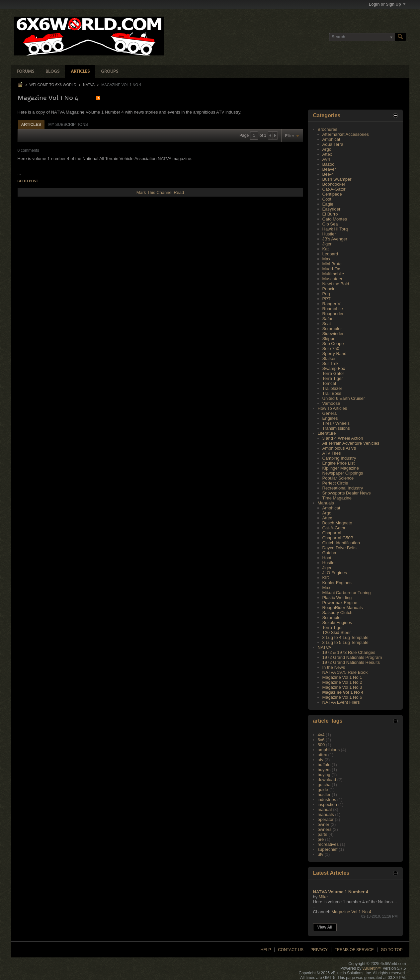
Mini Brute (332, 264)
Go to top (392, 950)
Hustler (329, 234)
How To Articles (333, 408)
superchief (328, 849)
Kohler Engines (337, 583)
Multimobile (333, 274)
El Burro (330, 214)
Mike (323, 897)
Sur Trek (331, 363)
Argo (327, 149)
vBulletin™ (372, 968)
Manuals (326, 503)
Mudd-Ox (331, 269)
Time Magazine (337, 498)
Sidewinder (333, 334)
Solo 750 (331, 349)
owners (325, 829)
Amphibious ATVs (339, 448)
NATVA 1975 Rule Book (345, 672)
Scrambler (332, 329)
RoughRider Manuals (343, 608)
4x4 (321, 735)
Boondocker (334, 184)
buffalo (324, 765)
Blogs (52, 72)
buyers (324, 770)
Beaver (329, 169)
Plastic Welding (337, 598)
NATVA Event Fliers (341, 702)
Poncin (329, 289)
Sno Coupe (333, 344)
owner (324, 824)
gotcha (324, 785)
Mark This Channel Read (160, 192)
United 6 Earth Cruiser (344, 398)
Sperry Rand (335, 354)
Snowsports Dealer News (347, 493)
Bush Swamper (337, 179)
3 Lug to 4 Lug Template (345, 637)
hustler (324, 795)
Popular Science (338, 478)
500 (321, 745)
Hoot (327, 558)
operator (326, 819)
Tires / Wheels (336, 423)
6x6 (321, 740)
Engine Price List (339, 463)
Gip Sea (330, 224)
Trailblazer (332, 388)
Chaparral (332, 533)
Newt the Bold (336, 284)
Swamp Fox (334, 368)
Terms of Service (354, 950)
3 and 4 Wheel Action (343, 438)
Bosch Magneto (337, 523)
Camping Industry (339, 458)
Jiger (327, 244)
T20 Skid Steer (337, 632)
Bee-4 (328, 174)
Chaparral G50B (338, 538)
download (327, 780)
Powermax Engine (340, 603)
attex (322, 755)
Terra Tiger (333, 378)
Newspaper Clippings (343, 473)
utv (321, 854)
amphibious (329, 750)
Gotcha (329, 553)
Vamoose (331, 403)
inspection (328, 804)
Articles (80, 72)
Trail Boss (332, 393)
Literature (327, 433)
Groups (110, 72)
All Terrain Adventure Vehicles (351, 443)
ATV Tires (332, 453)
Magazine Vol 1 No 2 (342, 682)
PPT (327, 299)
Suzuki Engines (337, 623)
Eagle (328, 204)
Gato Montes (335, 219)
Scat (327, 324)
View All (325, 927)
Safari (328, 319)
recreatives (328, 844)
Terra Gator (333, 373)
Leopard (330, 254)
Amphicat (331, 139)
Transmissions (336, 428)
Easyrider (332, 209)
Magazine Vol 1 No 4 (343, 692)
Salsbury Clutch (337, 613)
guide (323, 790)
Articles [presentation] (31, 125)
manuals (326, 814)
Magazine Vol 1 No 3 (342, 687)
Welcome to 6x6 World (53, 85)
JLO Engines (335, 573)
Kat (326, 249)
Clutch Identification (341, 543)
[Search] (362, 37)
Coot (327, 199)
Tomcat (329, 383)
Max (327, 259)
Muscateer (333, 279)
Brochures (328, 129)
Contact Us (291, 950)
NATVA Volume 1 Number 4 (341, 892)
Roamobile (333, 309)
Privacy (319, 950)
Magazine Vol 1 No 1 (342, 677)
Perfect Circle (335, 483)
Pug (326, 294)
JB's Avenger (335, 239)
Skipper (330, 339)
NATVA (89, 85)
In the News (334, 667)
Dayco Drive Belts (339, 548)
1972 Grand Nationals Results (351, 662)
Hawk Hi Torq (335, 229)
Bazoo (329, 164)
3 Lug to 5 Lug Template (345, 642)
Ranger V (332, 304)
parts (323, 834)
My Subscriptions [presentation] (68, 125)
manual (325, 809)
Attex (327, 154)
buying (324, 775)
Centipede (332, 194)
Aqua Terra (333, 144)
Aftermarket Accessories (346, 134)
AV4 (326, 159)
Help (266, 950)
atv (321, 760)
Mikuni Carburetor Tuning (347, 593)
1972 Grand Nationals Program (352, 657)
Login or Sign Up (387, 4)
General (330, 413)
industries (327, 800)
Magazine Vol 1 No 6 (342, 697)
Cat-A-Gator (334, 189)
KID (326, 578)
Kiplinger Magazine (341, 468)
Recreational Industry (343, 488)
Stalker (329, 358)
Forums (25, 72)
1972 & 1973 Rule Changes (349, 652)
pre (321, 839)
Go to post (28, 181)
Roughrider (333, 314)
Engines (330, 418)
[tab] (31, 124)
